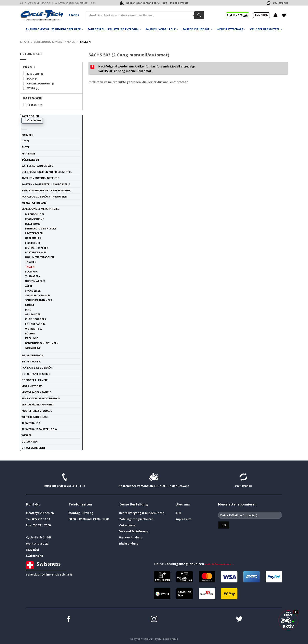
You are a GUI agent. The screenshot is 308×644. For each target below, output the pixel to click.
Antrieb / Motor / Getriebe (40, 178)
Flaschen (31, 271)
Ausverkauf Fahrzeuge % (39, 429)
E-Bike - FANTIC (31, 361)
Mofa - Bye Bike (32, 386)
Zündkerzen (30, 160)
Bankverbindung (131, 537)
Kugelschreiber (36, 319)
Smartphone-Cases (38, 295)
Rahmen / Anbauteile (162, 29)
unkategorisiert (33, 448)
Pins (28, 310)
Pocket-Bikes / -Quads (37, 411)
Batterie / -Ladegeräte (37, 166)
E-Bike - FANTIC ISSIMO (36, 374)
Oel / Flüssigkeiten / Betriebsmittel (47, 172)
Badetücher (33, 238)
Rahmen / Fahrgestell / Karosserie (46, 184)
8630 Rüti (32, 550)
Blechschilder (35, 214)
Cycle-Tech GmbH (39, 537)
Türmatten (33, 276)
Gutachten (30, 442)
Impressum (183, 519)
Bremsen (27, 135)
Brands (74, 15)
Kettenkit (28, 154)
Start (25, 42)
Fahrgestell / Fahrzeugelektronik (114, 29)
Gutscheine (33, 348)
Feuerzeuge (33, 243)
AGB (178, 513)
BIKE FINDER (238, 15)
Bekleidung (33, 224)
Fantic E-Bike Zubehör (37, 368)
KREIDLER (33, 74)
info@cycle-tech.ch (40, 513)
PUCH (31, 79)
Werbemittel (34, 329)
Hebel (25, 141)
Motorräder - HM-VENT (38, 404)
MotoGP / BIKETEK (37, 248)
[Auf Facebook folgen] (69, 619)
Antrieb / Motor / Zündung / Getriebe (54, 29)
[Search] (199, 15)
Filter (26, 147)
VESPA (31, 88)
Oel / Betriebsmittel (266, 29)
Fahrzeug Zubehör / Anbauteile (44, 197)
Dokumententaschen (40, 257)
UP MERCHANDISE (38, 83)
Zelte (29, 286)
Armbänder (33, 314)
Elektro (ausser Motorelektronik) (46, 190)
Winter (27, 435)
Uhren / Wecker (35, 281)
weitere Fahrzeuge (35, 417)
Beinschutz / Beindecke (41, 228)
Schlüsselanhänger (39, 300)
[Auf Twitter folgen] (239, 619)
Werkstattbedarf (231, 29)
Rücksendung (129, 543)
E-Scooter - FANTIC (34, 380)
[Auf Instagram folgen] (154, 619)
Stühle (30, 305)
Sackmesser (33, 291)
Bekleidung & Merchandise (54, 42)
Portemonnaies (36, 252)
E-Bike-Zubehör (32, 355)
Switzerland (34, 556)
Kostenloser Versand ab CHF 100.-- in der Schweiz (154, 486)
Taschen (31, 262)
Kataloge (32, 338)
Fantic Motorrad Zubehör (41, 398)
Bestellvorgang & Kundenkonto (142, 513)
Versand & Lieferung (134, 531)
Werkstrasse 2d (37, 543)
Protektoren (34, 233)
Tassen (32, 105)
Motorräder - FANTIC (36, 392)
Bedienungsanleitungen (42, 343)
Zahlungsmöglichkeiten (136, 519)
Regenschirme (35, 219)
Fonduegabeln (35, 324)
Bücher (30, 333)
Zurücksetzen (32, 121)
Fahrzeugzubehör (197, 29)
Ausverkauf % (31, 423)
